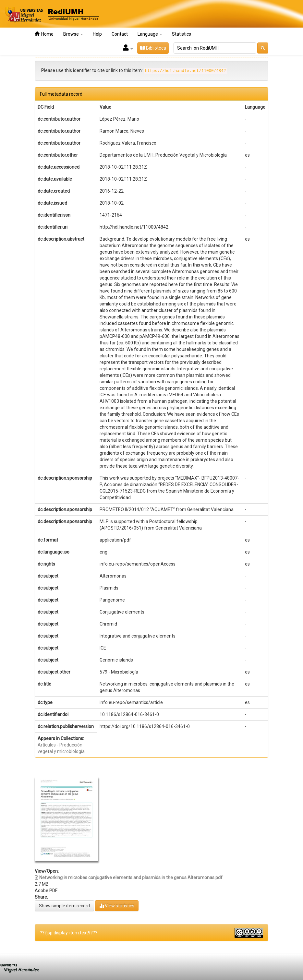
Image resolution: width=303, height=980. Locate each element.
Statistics (182, 34)
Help (97, 34)
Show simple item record (64, 906)
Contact (120, 34)
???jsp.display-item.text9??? (69, 933)
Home (44, 34)
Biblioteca (153, 48)
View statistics (117, 906)
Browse (73, 34)
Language (150, 34)
